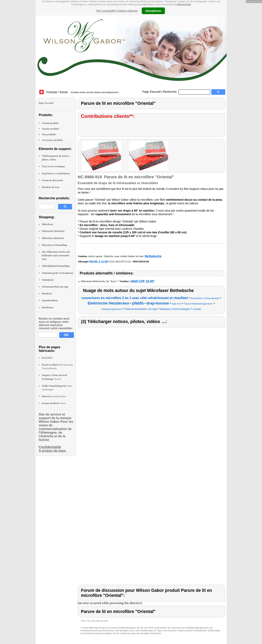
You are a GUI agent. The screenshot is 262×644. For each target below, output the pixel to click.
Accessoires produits (52, 140)
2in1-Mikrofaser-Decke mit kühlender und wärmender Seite (56, 256)
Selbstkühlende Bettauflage (56, 266)
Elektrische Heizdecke (53, 231)
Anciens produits (51, 129)
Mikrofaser (48, 224)
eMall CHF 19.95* (142, 281)
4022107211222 (123, 262)
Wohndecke (48, 280)
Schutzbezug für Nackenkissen (58, 273)
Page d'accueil (152, 92)
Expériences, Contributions (56, 173)
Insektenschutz (54, 396)
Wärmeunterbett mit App (55, 287)
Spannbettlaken (50, 300)
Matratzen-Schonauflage (55, 245)
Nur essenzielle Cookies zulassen (117, 11)
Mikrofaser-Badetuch (53, 238)
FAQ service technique (53, 166)
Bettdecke (47, 294)
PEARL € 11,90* (99, 261)
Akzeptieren (153, 11)
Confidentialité (50, 447)
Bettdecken (48, 307)
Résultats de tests (51, 187)
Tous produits (49, 134)
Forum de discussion (52, 180)
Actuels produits (50, 123)
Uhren (54, 403)
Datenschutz (184, 4)
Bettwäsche (153, 256)
